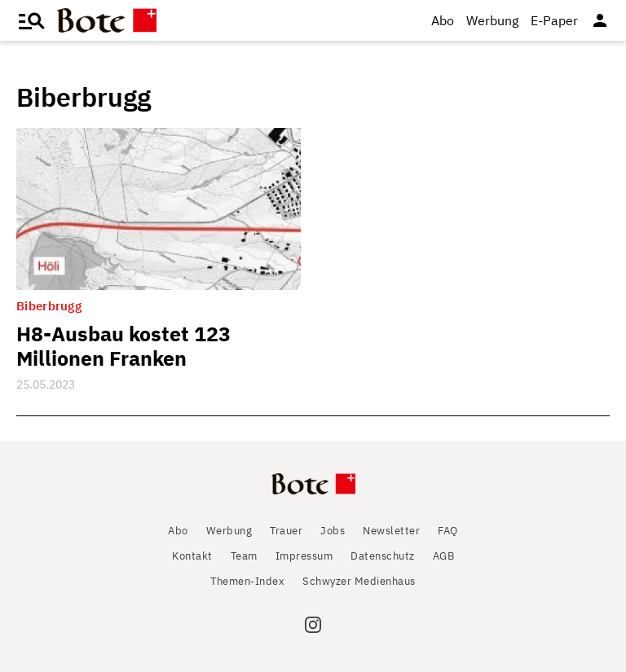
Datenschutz (383, 556)
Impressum (304, 556)
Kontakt (192, 556)
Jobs (333, 531)
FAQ (448, 531)
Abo (443, 20)
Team (244, 556)
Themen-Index (247, 581)
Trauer (286, 531)
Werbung (492, 20)
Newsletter (391, 531)
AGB (444, 556)
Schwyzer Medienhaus (359, 581)
